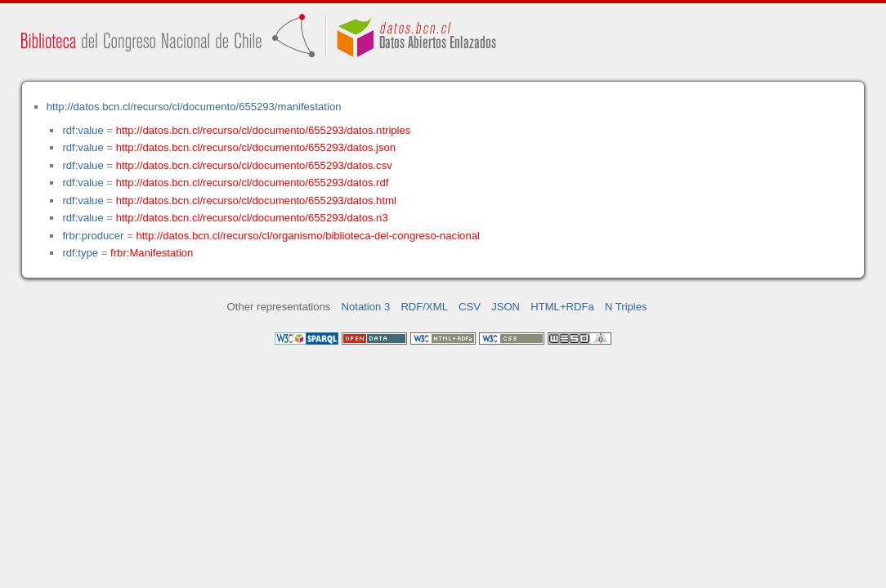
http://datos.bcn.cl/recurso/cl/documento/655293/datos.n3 (252, 218)
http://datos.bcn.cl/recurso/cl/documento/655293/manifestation (194, 107)
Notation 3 (366, 307)
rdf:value (83, 130)
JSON (506, 307)
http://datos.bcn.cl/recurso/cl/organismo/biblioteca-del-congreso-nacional (307, 236)
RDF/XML (424, 307)
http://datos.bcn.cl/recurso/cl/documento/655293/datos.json (256, 147)
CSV (470, 307)
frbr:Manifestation (152, 253)
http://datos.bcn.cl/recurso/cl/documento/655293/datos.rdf (253, 183)
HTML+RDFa (562, 307)
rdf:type (80, 253)
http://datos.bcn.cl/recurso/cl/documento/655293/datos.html (256, 200)
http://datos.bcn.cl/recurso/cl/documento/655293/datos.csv (254, 165)
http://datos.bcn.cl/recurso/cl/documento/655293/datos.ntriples (264, 130)
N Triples (626, 307)
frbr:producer (93, 236)
